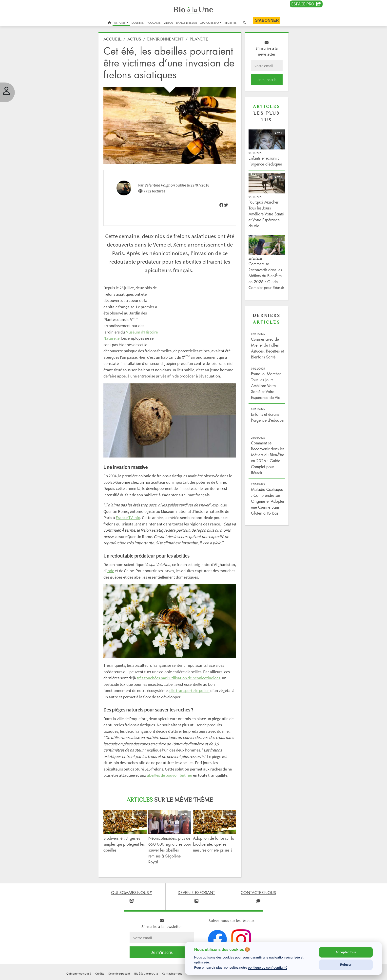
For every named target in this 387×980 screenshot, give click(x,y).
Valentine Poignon (160, 185)
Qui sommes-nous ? (79, 973)
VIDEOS (168, 23)
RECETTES (231, 23)
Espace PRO (306, 4)
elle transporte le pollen (189, 690)
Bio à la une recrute (146, 973)
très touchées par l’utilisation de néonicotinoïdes (178, 678)
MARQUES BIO (210, 23)
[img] (221, 205)
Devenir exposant (119, 973)
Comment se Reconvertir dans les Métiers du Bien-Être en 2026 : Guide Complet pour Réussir (266, 276)
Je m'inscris (267, 80)
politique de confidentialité (268, 967)
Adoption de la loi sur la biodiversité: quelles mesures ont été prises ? (214, 844)
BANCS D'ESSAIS (187, 23)
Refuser (346, 965)
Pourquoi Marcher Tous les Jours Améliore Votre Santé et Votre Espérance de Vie (266, 214)
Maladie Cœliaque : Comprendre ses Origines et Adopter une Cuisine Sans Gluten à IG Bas (268, 501)
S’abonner (267, 20)
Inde (110, 571)
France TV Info (128, 518)
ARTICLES (120, 23)
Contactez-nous (172, 973)
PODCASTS (154, 23)
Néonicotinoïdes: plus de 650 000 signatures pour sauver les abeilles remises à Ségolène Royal (170, 850)
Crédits (100, 973)
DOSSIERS (138, 23)
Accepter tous (346, 952)
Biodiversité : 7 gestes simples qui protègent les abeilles (124, 844)
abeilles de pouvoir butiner (170, 775)
